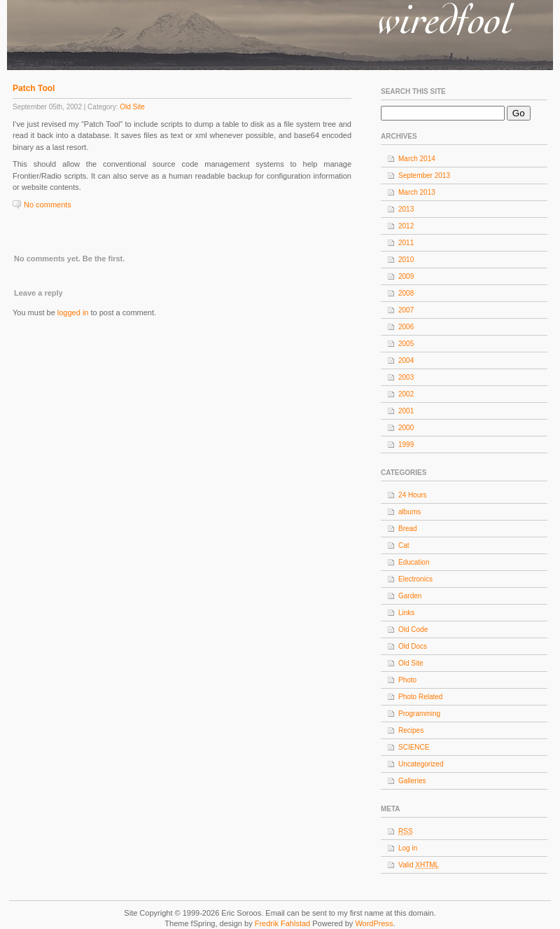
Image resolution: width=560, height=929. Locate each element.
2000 (406, 428)
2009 (406, 276)
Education (414, 562)
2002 (406, 394)
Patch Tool (34, 88)
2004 (406, 360)
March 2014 (417, 159)
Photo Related (420, 697)
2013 (406, 209)
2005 (406, 344)
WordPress (374, 923)
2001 (406, 411)
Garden (410, 596)
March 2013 (417, 192)
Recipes (411, 730)
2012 (406, 226)
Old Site (132, 107)
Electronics (415, 579)
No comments (48, 205)
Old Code (413, 629)
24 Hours (413, 495)
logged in (73, 312)
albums (409, 512)
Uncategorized (421, 764)
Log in (408, 848)
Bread (408, 529)
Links (406, 613)
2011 (406, 243)
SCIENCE (414, 747)
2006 (406, 327)
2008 (406, 293)
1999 (406, 445)
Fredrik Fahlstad (284, 923)
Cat (404, 545)
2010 (406, 260)
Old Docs (413, 646)
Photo (407, 680)
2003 (406, 377)
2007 (406, 310)
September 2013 (424, 176)
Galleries (412, 781)
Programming (419, 714)
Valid (419, 865)
